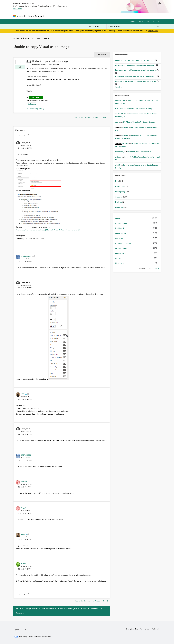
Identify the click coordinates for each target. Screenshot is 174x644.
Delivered (36, 97)
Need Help (119, 263)
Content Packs (121, 253)
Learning (98, 16)
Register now (153, 31)
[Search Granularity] (97, 26)
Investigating (120, 192)
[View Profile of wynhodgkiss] (26, 256)
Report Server (121, 233)
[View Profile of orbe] (23, 394)
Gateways (119, 238)
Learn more (18, 9)
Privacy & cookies (132, 629)
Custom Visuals (121, 248)
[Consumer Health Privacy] (43, 637)
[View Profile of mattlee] (125, 127)
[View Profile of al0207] (118, 165)
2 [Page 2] (24, 135)
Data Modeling (121, 223)
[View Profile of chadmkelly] (120, 152)
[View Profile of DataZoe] (126, 143)
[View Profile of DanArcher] (119, 108)
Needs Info (120, 186)
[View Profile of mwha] (118, 122)
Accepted (119, 197)
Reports (118, 218)
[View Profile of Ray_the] (24, 508)
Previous (142, 268)
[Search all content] (134, 26)
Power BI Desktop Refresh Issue (139, 152)
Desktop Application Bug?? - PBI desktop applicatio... (136, 65)
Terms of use (145, 629)
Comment (20, 613)
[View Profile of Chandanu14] (120, 100)
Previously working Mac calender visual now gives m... (136, 70)
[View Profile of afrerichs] (24, 481)
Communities (80, 16)
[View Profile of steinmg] (118, 157)
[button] (20, 67)
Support (108, 16)
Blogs (90, 16)
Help (148, 21)
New (117, 181)
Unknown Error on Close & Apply (139, 108)
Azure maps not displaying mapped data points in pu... (136, 81)
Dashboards (32, 104)
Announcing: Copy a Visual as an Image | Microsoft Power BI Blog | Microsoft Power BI (48, 230)
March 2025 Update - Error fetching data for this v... (135, 60)
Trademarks (156, 629)
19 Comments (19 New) (35, 109)
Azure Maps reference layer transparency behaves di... (136, 76)
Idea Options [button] (101, 54)
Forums (51, 16)
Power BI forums (22, 38)
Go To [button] (155, 22)
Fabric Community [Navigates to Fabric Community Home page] (37, 16)
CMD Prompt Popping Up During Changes (139, 122)
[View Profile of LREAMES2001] (26, 455)
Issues (37, 38)
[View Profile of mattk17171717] (121, 114)
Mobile (118, 258)
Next (157, 268)
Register (132, 21)
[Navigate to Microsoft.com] (19, 16)
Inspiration (60, 16)
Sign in (141, 21)
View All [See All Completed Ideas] (119, 87)
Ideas (70, 16)
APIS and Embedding (123, 243)
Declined (119, 202)
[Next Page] (28, 135)
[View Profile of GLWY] (24, 563)
